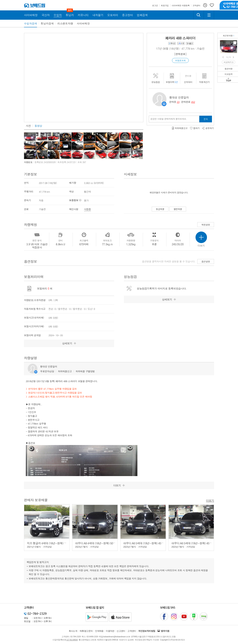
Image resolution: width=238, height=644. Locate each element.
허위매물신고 (65, 371)
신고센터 (121, 631)
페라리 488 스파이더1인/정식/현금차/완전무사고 (235, 43)
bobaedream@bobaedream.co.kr (117, 637)
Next (234, 57)
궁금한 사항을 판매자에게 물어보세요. (169, 119)
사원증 (87, 209)
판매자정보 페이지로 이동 (164, 104)
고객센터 (132, 631)
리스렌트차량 (65, 23)
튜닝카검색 (47, 23)
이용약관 (110, 631)
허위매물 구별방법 (85, 371)
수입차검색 (30, 23)
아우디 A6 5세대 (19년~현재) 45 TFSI (145, 543)
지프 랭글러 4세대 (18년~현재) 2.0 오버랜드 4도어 (57, 543)
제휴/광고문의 (86, 631)
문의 (206, 119)
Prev (223, 57)
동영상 (38, 126)
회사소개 (73, 631)
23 (178, 102)
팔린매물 (178, 209)
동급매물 (160, 209)
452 (193, 102)
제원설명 (206, 225)
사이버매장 (83, 23)
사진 (28, 126)
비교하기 (229, 62)
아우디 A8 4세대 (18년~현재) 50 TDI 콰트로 (100, 543)
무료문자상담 (47, 371)
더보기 (210, 500)
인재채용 (99, 631)
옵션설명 (206, 261)
